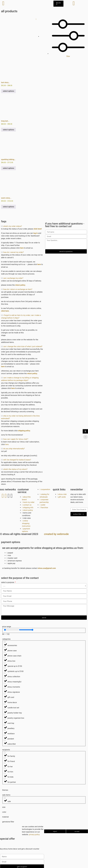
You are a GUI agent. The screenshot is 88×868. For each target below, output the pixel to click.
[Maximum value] (26, 630)
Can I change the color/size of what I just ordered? (23, 346)
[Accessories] (5, 642)
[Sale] (5, 798)
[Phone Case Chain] (5, 652)
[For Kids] (5, 773)
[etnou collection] (5, 673)
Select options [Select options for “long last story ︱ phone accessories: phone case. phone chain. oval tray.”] (8, 130)
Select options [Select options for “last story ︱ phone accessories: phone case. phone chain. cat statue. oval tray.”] (8, 91)
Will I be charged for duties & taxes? (17, 460)
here (22, 248)
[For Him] (5, 768)
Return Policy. (20, 285)
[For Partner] (5, 779)
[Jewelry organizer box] (5, 714)
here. (7, 444)
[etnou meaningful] (5, 678)
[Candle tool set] (5, 704)
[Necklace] (5, 730)
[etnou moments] (5, 683)
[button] (22, 226)
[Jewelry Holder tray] (5, 709)
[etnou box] (5, 657)
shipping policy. (24, 431)
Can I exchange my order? (13, 278)
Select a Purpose (8, 582)
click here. (5, 311)
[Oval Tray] (5, 720)
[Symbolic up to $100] (5, 668)
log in (36, 233)
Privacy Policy (34, 835)
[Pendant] (5, 735)
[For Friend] (5, 758)
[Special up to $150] (5, 663)
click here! (38, 229)
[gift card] (5, 694)
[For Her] (5, 763)
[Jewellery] (5, 725)
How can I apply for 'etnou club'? (16, 439)
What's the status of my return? (15, 469)
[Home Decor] (5, 699)
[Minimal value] (11, 630)
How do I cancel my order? (14, 252)
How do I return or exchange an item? (18, 289)
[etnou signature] (5, 689)
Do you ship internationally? (14, 449)
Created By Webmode (56, 534)
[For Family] (5, 753)
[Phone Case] (5, 647)
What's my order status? (13, 226)
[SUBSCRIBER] (5, 740)
